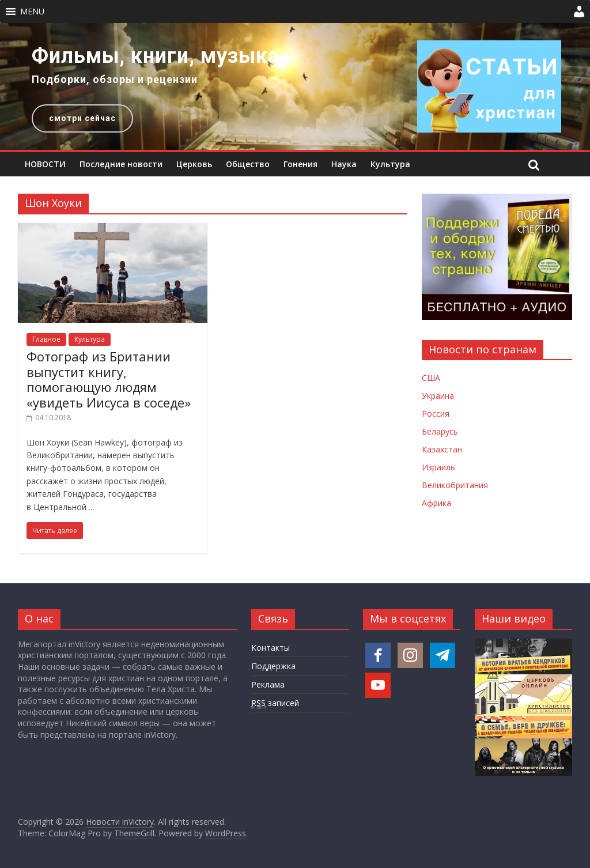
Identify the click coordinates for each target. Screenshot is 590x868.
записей (275, 703)
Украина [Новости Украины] (438, 396)
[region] (295, 86)
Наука (344, 164)
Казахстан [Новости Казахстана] (442, 449)
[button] (32, 12)
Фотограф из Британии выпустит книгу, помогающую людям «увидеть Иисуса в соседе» (109, 379)
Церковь (194, 164)
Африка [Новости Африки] (436, 503)
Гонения (300, 164)
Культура (390, 164)
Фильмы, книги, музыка (156, 56)
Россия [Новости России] (436, 414)
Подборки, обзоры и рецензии (115, 79)
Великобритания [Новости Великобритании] (455, 485)
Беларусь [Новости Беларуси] (440, 431)
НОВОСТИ (45, 164)
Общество (248, 164)
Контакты (271, 648)
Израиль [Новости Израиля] (438, 467)
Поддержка (273, 666)
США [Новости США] (431, 378)
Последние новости (121, 164)
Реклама (268, 684)
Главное (46, 339)
